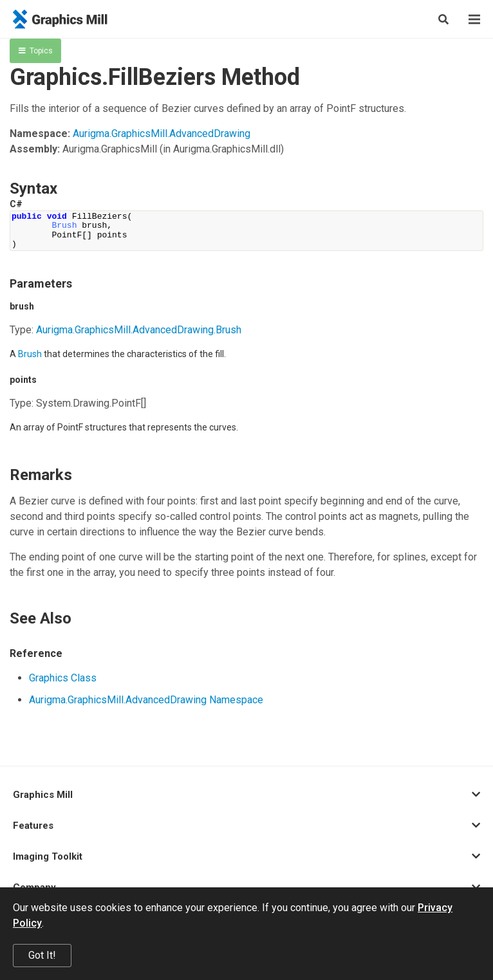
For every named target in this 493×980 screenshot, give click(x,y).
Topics (36, 51)
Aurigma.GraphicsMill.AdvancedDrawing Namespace (146, 700)
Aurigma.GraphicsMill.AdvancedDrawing (162, 134)
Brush (30, 354)
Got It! (42, 955)
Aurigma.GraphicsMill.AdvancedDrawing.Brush (139, 330)
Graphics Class (63, 678)
